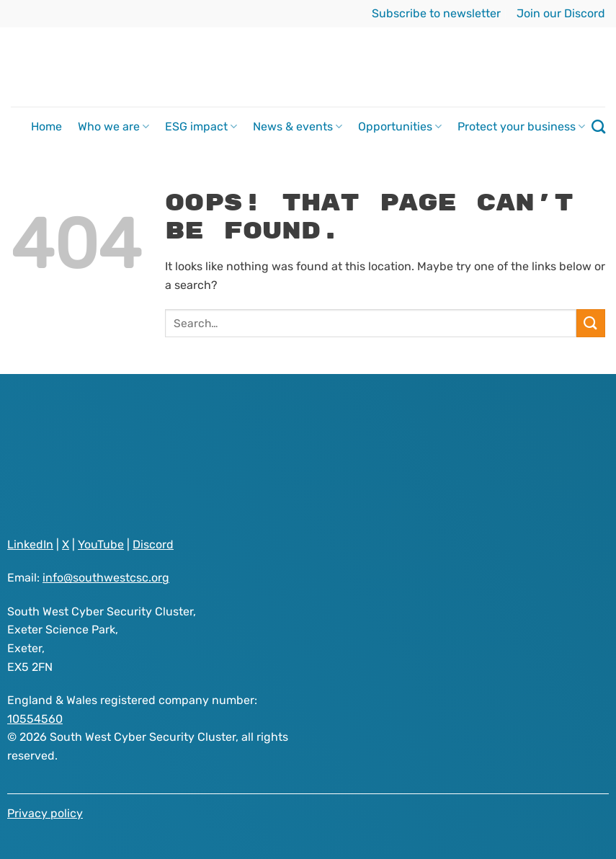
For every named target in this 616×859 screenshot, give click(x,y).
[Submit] (591, 323)
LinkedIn (30, 544)
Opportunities (400, 127)
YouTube (101, 544)
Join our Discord (561, 13)
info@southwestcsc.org (106, 578)
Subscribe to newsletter (436, 13)
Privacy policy (45, 813)
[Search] (598, 126)
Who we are (113, 127)
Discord (153, 544)
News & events (298, 127)
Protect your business (521, 127)
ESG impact (201, 127)
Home (46, 126)
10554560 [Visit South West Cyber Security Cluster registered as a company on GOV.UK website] (35, 719)
